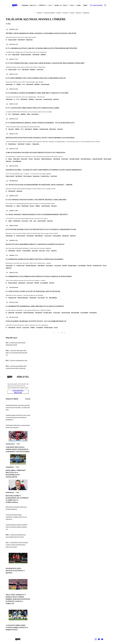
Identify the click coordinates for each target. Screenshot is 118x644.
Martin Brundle (75, 313)
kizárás (10, 159)
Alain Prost (56, 99)
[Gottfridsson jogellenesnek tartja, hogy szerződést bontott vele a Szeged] (18, 536)
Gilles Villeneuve (39, 236)
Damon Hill (11, 313)
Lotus (35, 221)
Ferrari (48, 251)
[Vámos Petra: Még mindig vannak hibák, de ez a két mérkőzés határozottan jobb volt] (18, 353)
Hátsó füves (79, 13)
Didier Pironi (53, 129)
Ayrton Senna (40, 69)
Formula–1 (28, 144)
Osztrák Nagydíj (45, 84)
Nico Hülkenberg (17, 161)
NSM (31, 221)
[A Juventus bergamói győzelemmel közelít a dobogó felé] (18, 620)
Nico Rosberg (19, 313)
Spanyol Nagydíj (42, 221)
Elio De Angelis (107, 159)
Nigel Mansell (21, 40)
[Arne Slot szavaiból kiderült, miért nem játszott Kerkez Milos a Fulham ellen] (18, 367)
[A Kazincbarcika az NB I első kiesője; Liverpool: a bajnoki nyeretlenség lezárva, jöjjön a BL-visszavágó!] (18, 545)
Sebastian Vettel (20, 266)
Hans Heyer (37, 159)
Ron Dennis (35, 251)
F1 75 (10, 55)
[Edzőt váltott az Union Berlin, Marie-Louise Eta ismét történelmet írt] (18, 508)
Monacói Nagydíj (13, 283)
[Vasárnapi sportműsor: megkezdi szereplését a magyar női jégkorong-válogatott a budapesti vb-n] (18, 527)
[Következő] (62, 333)
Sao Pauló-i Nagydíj (74, 159)
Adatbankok (25, 5)
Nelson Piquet (9, 84)
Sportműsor (59, 13)
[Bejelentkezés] (85, 5)
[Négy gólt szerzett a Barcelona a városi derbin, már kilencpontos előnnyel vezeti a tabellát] (18, 589)
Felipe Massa (16, 159)
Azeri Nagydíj (41, 298)
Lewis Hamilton (82, 266)
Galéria (79, 5)
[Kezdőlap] (15, 5)
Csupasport (72, 13)
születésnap (19, 191)
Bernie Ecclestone (21, 236)
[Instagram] (96, 639)
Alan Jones (11, 129)
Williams (19, 84)
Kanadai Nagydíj (44, 129)
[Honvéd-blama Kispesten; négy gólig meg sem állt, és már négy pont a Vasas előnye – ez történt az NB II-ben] (18, 407)
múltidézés (43, 55)
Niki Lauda (42, 251)
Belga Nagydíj (16, 55)
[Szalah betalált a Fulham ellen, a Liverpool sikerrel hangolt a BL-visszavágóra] (18, 426)
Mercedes (89, 266)
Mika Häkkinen (53, 298)
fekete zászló (24, 159)
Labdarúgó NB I (10, 492)
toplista (18, 206)
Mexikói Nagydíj (48, 327)
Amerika (57, 5)
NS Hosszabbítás (57, 236)
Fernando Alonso (45, 176)
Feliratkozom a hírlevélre (18, 392)
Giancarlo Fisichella (97, 159)
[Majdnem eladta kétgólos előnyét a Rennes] (18, 563)
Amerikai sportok (10, 444)
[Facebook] (99, 639)
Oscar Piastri (54, 176)
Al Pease (31, 159)
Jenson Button (49, 266)
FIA (47, 298)
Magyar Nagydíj (12, 40)
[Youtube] (102, 639)
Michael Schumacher (26, 55)
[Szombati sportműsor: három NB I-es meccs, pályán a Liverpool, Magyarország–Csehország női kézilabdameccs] (18, 417)
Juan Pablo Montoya (86, 159)
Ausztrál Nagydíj (48, 99)
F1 (61, 5)
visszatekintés (40, 327)
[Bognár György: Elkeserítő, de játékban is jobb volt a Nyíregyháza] (18, 490)
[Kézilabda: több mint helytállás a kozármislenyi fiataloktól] (18, 464)
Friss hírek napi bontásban (49, 13)
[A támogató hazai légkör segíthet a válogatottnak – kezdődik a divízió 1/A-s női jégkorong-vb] (18, 517)
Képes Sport (65, 13)
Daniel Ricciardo (97, 266)
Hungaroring (29, 40)
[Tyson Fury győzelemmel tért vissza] (18, 360)
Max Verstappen (27, 176)
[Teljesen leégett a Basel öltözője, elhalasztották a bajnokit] (18, 344)
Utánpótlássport (86, 13)
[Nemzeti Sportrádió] (96, 5)
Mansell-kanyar (12, 144)
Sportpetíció (39, 13)
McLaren (32, 206)
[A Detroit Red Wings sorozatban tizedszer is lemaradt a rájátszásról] (18, 441)
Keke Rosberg (35, 114)
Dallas (29, 114)
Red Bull (64, 266)
